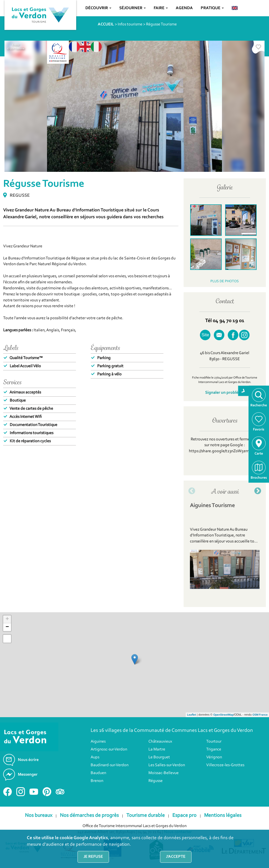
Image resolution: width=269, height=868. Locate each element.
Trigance (214, 749)
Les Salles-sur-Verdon (167, 765)
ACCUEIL (106, 24)
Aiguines (98, 742)
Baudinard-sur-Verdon (110, 765)
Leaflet (192, 715)
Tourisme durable (146, 816)
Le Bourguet (159, 757)
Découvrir (98, 8)
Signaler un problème (225, 393)
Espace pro (184, 816)
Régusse (156, 781)
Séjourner (133, 8)
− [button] (7, 627)
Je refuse (93, 857)
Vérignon (214, 757)
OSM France (260, 715)
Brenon (97, 781)
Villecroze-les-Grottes (225, 765)
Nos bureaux (39, 816)
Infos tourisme (130, 24)
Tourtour (214, 742)
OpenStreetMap (223, 715)
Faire (161, 8)
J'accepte (176, 857)
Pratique (212, 8)
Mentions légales (223, 816)
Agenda (184, 8)
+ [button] (7, 619)
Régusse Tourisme (161, 24)
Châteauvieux (160, 742)
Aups (95, 757)
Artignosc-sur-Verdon (109, 749)
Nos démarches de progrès (89, 816)
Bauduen (98, 773)
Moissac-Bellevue (164, 773)
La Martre (157, 749)
